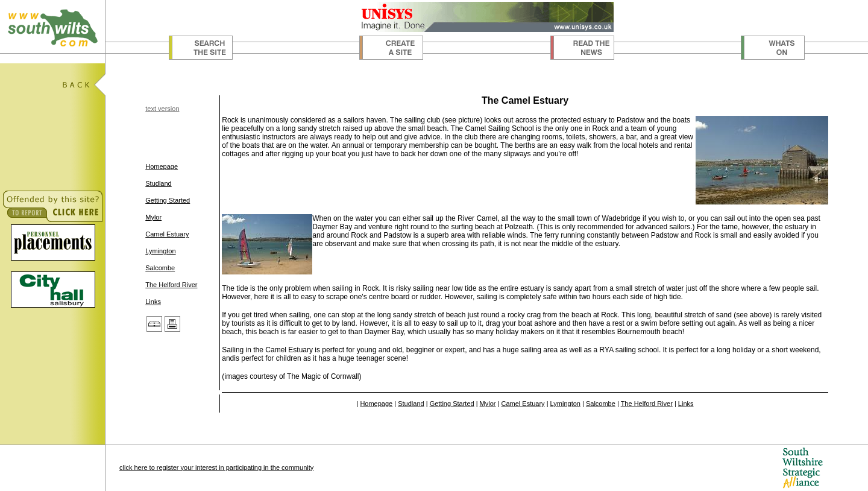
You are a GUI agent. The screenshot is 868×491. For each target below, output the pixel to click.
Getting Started (168, 200)
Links (153, 302)
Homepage (162, 166)
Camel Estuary (167, 234)
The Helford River (171, 285)
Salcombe (160, 268)
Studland (158, 183)
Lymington (160, 251)
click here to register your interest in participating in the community (216, 467)
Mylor (153, 217)
